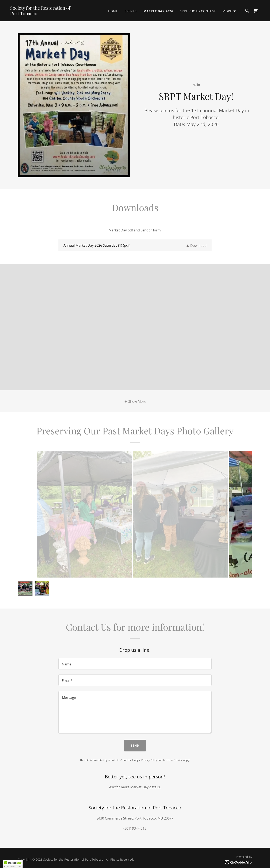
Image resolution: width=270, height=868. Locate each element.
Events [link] (131, 11)
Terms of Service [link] (173, 760)
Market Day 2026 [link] (158, 11)
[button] (229, 11)
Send (135, 745)
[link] (45, 14)
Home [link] (113, 11)
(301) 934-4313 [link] (135, 828)
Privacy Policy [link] (149, 760)
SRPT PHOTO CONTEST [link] (198, 11)
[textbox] (135, 664)
